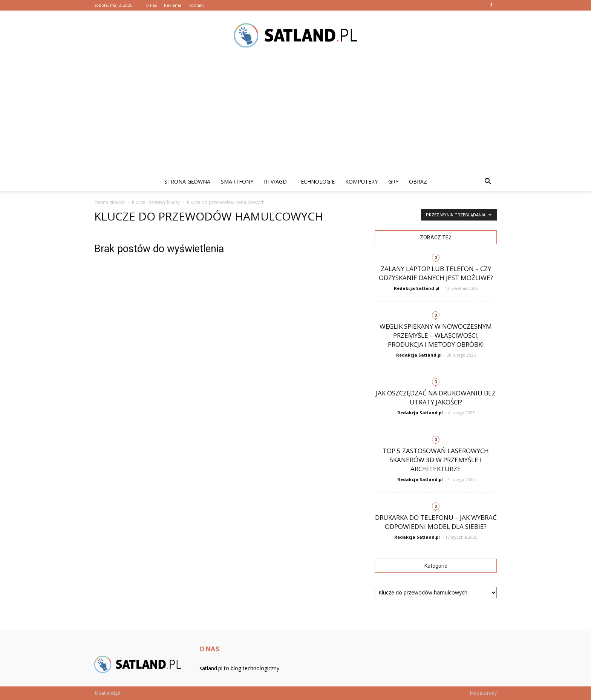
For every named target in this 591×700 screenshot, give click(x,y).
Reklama (173, 5)
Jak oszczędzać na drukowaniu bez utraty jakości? (436, 397)
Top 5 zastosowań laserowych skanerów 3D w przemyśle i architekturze (436, 460)
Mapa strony (483, 693)
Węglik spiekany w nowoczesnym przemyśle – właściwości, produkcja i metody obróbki (436, 335)
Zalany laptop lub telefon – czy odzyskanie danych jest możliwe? (436, 273)
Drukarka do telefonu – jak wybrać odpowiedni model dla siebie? (436, 522)
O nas (151, 5)
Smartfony (237, 182)
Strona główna (187, 182)
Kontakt (196, 5)
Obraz (418, 182)
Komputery (361, 182)
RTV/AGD (275, 182)
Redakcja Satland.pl (417, 288)
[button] (488, 182)
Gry (393, 182)
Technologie (316, 182)
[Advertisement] (295, 116)
